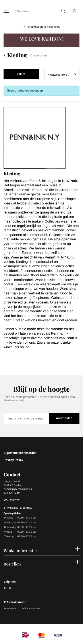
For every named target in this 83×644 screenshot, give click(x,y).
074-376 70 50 (12, 493)
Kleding (15, 55)
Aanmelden (64, 418)
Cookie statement (31, 608)
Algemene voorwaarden (20, 453)
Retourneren (10, 608)
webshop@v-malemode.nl (18, 489)
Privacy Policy (13, 460)
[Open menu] (6, 11)
